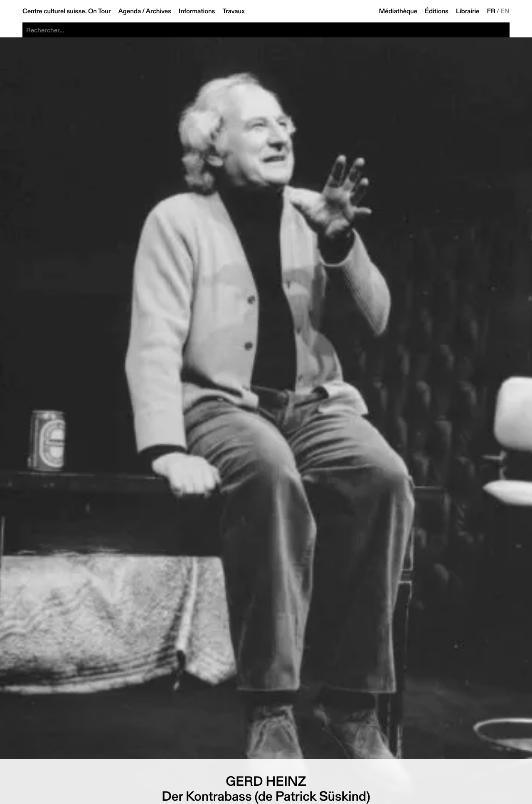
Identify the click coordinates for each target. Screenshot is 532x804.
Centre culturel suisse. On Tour (66, 11)
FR (491, 11)
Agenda (129, 11)
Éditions (437, 11)
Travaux (233, 11)
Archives (159, 11)
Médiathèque (398, 11)
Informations (197, 11)
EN (505, 11)
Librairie (468, 11)
